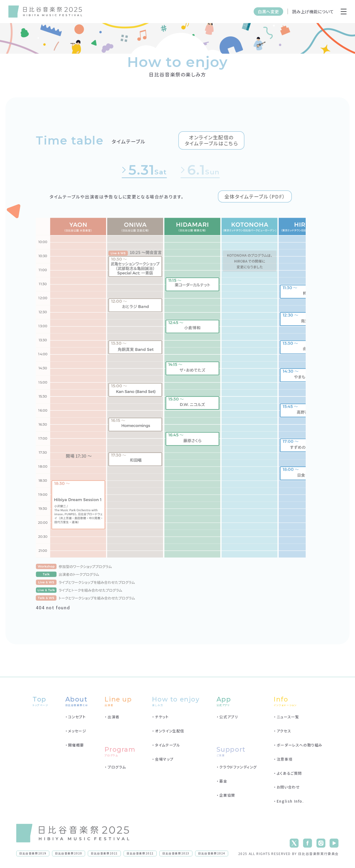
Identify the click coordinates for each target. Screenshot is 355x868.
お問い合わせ (288, 787)
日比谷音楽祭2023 (176, 853)
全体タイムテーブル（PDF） (255, 196)
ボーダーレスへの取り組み (300, 745)
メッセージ (77, 731)
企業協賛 (227, 795)
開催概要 (76, 745)
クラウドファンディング (238, 767)
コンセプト (77, 717)
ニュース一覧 (288, 717)
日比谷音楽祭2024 (212, 853)
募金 (223, 781)
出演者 (114, 717)
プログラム (117, 767)
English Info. (290, 802)
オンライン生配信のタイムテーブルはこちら (212, 140)
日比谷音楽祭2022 (140, 853)
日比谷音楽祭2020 (69, 853)
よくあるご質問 (289, 773)
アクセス (284, 731)
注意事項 (285, 759)
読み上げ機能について (313, 11)
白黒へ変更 (268, 11)
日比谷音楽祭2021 (104, 853)
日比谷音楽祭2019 (33, 853)
